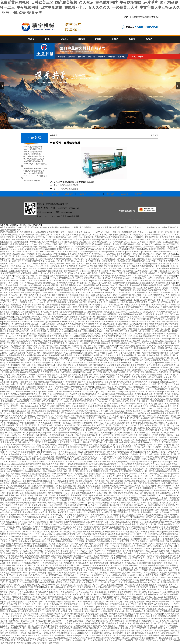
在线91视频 (137, 278)
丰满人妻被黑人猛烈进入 (135, 602)
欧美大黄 (44, 491)
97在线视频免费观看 (37, 474)
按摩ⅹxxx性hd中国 (43, 471)
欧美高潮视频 (66, 259)
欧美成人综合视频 (152, 239)
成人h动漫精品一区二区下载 (134, 297)
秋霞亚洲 (106, 486)
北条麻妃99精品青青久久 (165, 486)
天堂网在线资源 (53, 290)
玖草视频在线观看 (22, 437)
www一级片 (161, 464)
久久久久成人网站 (96, 399)
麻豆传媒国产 (145, 452)
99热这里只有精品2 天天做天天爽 (69, 570)
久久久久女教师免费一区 (67, 329)
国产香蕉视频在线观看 (48, 375)
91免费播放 (109, 329)
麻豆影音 (144, 273)
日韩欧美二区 (136, 454)
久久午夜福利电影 (92, 259)
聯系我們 (149, 39)
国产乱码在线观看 (156, 604)
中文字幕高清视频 (155, 401)
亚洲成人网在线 (96, 421)
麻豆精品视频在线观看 (98, 447)
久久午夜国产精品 (102, 481)
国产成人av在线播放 (19, 394)
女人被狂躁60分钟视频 (75, 295)
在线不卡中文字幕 (77, 384)
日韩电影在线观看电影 (101, 293)
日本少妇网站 (73, 507)
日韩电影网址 (36, 430)
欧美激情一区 (76, 604)
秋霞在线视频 (111, 503)
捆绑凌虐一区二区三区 (32, 442)
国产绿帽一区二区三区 (9, 592)
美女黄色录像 (35, 242)
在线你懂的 (8, 288)
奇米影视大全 (149, 314)
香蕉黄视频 (24, 271)
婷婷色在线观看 (65, 606)
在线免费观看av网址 (101, 360)
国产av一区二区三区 (19, 334)
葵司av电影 (37, 450)
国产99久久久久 (82, 563)
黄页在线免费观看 (103, 384)
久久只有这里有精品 (161, 338)
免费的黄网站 (137, 314)
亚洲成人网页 (75, 297)
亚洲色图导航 (62, 341)
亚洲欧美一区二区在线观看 (116, 488)
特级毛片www (97, 413)
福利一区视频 (167, 635)
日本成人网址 (174, 271)
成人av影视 (106, 433)
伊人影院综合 (117, 433)
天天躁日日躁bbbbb (136, 239)
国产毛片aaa (130, 466)
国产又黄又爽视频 (72, 379)
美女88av (84, 273)
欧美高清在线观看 (8, 425)
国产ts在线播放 (92, 466)
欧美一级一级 (96, 483)
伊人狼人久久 (112, 353)
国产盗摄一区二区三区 (22, 447)
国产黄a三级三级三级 (86, 631)
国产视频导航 (30, 565)
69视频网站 (152, 536)
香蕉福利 (108, 619)
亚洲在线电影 (38, 309)
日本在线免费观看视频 (100, 556)
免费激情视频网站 (64, 469)
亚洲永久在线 (80, 493)
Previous (2, 86)
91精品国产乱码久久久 (81, 254)
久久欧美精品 (85, 242)
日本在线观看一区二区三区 (137, 351)
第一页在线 (74, 546)
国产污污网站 (133, 309)
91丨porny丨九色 (76, 334)
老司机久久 (15, 312)
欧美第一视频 (174, 237)
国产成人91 (148, 421)
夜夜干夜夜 (76, 520)
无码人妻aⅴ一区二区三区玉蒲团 (72, 244)
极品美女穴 (133, 379)
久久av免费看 (16, 512)
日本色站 (108, 633)
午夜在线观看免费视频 (45, 232)
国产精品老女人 (85, 428)
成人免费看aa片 (165, 360)
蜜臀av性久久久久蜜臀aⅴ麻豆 (62, 614)
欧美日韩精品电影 (18, 365)
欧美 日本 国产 (29, 454)
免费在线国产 (18, 549)
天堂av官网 (79, 239)
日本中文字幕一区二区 (112, 435)
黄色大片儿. (110, 244)
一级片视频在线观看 (96, 602)
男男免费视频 (16, 305)
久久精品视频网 (40, 343)
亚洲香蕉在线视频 (124, 254)
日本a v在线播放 (162, 510)
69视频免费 (22, 396)
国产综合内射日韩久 (30, 247)
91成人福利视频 (71, 522)
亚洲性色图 (76, 582)
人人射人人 (93, 283)
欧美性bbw (86, 520)
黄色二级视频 (160, 503)
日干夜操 (156, 433)
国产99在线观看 (95, 288)
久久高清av (127, 278)
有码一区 (113, 317)
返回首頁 (154, 135)
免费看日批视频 (44, 370)
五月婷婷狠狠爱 (60, 302)
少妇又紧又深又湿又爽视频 (46, 338)
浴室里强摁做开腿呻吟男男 (75, 505)
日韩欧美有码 (57, 249)
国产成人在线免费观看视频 (136, 481)
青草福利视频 (120, 387)
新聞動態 (115, 39)
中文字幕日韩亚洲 (79, 401)
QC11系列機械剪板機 (32, 154)
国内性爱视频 (108, 483)
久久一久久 (130, 626)
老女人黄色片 (152, 575)
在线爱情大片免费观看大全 (87, 324)
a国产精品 (50, 365)
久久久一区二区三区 (99, 290)
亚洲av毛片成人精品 (13, 435)
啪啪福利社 (54, 643)
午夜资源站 (6, 614)
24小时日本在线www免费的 (34, 305)
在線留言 (132, 39)
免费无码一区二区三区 (106, 425)
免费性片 (63, 464)
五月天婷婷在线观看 (42, 249)
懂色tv (48, 558)
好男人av (83, 312)
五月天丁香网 (161, 288)
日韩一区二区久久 (63, 520)
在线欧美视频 (11, 389)
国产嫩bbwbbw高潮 (68, 466)
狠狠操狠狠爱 (72, 268)
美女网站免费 (71, 382)
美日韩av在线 (140, 343)
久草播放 (137, 450)
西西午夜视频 (114, 529)
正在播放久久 (53, 628)
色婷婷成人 (89, 358)
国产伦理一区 (116, 565)
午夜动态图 (84, 483)
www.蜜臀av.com (75, 404)
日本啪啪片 (108, 338)
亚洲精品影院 (153, 474)
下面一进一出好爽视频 (20, 529)
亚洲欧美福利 (171, 343)
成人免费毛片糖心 (152, 326)
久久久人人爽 (86, 280)
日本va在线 (13, 626)
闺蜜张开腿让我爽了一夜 (136, 411)
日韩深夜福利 (113, 454)
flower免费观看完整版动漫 (75, 314)
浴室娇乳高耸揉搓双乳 (77, 302)
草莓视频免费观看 (83, 413)
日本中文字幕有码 (172, 544)
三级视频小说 (25, 411)
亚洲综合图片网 (129, 360)
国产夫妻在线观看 (156, 404)
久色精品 (16, 370)
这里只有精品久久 (28, 302)
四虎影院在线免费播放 (73, 532)
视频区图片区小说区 (133, 290)
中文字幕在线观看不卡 (95, 249)
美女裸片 (54, 396)
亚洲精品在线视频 (151, 594)
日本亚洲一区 (17, 614)
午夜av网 (63, 500)
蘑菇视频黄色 (73, 635)
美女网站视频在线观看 (87, 394)
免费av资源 (149, 425)
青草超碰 (164, 266)
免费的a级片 (85, 599)
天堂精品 (14, 551)
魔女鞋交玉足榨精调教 (48, 244)
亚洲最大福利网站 (118, 428)
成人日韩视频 (128, 394)
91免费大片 (148, 491)
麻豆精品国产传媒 (76, 346)
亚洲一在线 (44, 614)
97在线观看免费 (170, 276)
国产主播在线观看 (75, 495)
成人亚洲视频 (118, 491)
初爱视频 (165, 353)
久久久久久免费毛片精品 (122, 293)
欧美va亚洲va (98, 619)
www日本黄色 (50, 273)
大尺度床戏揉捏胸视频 (52, 450)
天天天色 (101, 394)
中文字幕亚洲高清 (71, 271)
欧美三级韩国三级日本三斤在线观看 (102, 268)
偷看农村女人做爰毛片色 (166, 283)
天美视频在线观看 (50, 539)
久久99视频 (109, 442)
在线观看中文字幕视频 (90, 235)
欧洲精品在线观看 (133, 621)
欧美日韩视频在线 (101, 351)
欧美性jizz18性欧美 (120, 302)
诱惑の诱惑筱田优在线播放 (129, 268)
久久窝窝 (65, 331)
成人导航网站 (122, 244)
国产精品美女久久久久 (102, 416)
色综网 (106, 638)
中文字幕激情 (6, 544)
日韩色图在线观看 (149, 495)
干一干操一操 (134, 512)
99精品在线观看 (23, 401)
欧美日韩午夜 (92, 590)
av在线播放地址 (7, 505)
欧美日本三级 (103, 256)
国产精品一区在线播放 (126, 259)
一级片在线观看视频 (101, 280)
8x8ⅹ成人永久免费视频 (112, 288)
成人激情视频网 (159, 247)
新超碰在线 (104, 570)
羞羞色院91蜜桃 (153, 355)
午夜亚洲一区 (146, 338)
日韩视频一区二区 (165, 249)
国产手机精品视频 (22, 317)
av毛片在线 (27, 252)
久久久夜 (126, 408)
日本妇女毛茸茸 (27, 418)
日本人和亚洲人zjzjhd (127, 389)
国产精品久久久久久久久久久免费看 (24, 462)
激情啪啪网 (172, 573)
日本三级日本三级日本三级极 (49, 638)
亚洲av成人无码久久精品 (105, 358)
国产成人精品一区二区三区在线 (64, 353)
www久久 (81, 261)
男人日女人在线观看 (112, 237)
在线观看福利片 (10, 326)
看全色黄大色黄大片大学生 (142, 478)
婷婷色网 (142, 355)
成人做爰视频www (29, 293)
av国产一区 (116, 295)
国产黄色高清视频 (39, 544)
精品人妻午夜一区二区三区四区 (129, 312)
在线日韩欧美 (124, 478)
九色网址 (142, 437)
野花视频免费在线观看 (158, 382)
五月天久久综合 (159, 527)
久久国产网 (64, 367)
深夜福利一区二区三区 (13, 481)
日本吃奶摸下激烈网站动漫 (31, 285)
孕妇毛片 (39, 319)
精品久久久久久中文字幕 (13, 249)
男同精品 (7, 324)
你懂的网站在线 (85, 336)
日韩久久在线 (106, 363)
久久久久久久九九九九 (112, 355)
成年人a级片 (68, 590)
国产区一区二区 (10, 348)
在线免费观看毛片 (146, 462)
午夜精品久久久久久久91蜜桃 (27, 341)
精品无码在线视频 (161, 534)
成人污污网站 (111, 249)
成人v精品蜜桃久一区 (57, 621)
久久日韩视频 (13, 314)
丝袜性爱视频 (159, 435)
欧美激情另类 (7, 273)
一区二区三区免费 (48, 602)
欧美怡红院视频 (122, 324)
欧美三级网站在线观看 (70, 372)
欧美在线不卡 (143, 242)
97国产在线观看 (144, 322)
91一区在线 (92, 488)
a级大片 (83, 507)
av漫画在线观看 (107, 611)
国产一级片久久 (170, 254)
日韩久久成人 (78, 259)
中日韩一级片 (49, 319)
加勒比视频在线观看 (52, 355)
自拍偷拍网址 (6, 580)
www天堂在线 (6, 302)
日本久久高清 (43, 278)
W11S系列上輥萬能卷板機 (34, 171)
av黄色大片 (99, 334)
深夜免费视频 (20, 276)
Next (178, 86)
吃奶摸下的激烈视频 (91, 307)
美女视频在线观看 (67, 322)
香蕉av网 (137, 592)
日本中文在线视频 (68, 326)
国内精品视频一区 (112, 568)
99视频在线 (51, 573)
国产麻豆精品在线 (76, 341)
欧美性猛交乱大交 (171, 389)
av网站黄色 (150, 387)
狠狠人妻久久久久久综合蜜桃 (157, 399)
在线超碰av (50, 413)
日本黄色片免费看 (162, 462)
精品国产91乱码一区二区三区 (96, 529)
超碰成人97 (33, 423)
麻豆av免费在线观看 (142, 336)
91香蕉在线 (12, 355)
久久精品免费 (169, 614)
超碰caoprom (85, 271)
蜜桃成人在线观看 (39, 411)
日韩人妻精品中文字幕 (101, 331)
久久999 (16, 302)
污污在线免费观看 (140, 293)
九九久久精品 (165, 469)
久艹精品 (11, 457)
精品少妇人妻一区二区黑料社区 (69, 319)
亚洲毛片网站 (22, 457)
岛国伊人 (119, 553)
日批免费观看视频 (28, 464)
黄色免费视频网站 (131, 273)
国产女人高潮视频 (27, 592)
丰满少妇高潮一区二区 (32, 377)
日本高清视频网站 (14, 517)
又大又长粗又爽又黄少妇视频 (159, 365)
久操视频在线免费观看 (38, 334)
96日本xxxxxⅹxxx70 (44, 454)
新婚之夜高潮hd (141, 384)
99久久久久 (112, 452)
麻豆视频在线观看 (120, 413)
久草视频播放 (84, 252)
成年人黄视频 (87, 351)
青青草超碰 (36, 483)
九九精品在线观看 (134, 515)
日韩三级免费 (119, 338)
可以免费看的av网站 (114, 536)
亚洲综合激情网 (35, 587)
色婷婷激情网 (102, 317)
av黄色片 (140, 587)
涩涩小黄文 (51, 488)
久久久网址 (162, 312)
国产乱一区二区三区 (24, 280)
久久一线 (57, 454)
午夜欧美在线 (100, 353)
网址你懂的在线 (144, 261)
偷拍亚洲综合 (32, 276)
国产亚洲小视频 (70, 486)
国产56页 (176, 474)
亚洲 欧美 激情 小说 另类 (76, 408)
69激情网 (125, 529)
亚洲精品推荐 (80, 377)
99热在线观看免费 (13, 440)
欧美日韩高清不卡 (57, 623)
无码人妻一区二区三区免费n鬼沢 (24, 399)
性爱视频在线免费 (92, 239)
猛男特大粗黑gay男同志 (103, 616)
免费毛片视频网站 (95, 312)
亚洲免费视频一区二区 (121, 440)
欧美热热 (146, 264)
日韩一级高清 (13, 590)
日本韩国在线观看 (46, 459)
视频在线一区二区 (122, 430)
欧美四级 (167, 563)
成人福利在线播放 (157, 522)
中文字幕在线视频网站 (114, 305)
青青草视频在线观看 (103, 379)
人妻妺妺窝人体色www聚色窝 (71, 358)
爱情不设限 (20, 491)
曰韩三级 (131, 587)
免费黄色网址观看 (139, 377)
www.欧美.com (95, 346)
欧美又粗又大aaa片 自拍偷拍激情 (101, 553)
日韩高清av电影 (7, 360)
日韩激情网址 (37, 421)
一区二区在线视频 (98, 297)
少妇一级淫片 (97, 599)
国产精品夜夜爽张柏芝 (30, 440)
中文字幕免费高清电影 (96, 377)
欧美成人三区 (39, 575)
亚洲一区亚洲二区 (63, 232)
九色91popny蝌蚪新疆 (34, 283)
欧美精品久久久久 (140, 382)
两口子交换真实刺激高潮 (140, 235)
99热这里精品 (127, 271)
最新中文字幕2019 (165, 375)
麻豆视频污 (86, 633)
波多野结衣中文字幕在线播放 (15, 534)
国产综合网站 (41, 621)
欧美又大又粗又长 (84, 264)
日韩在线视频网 (106, 457)
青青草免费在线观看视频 (49, 276)
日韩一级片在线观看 (63, 288)
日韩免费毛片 (47, 546)
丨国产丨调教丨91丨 (15, 283)
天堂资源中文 (139, 457)
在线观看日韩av (85, 522)
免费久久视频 (55, 541)
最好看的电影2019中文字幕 (125, 261)
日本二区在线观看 (52, 256)
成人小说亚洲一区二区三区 (168, 372)
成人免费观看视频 (18, 346)
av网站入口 (17, 469)
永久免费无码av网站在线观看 (60, 553)
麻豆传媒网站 (28, 481)
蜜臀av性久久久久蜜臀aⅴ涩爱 (117, 541)
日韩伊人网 (10, 351)
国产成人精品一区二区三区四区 (63, 264)
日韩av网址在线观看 (37, 609)
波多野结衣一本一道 (102, 462)
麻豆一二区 (130, 604)
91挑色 (12, 266)
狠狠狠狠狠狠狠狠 (34, 254)
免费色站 (84, 283)
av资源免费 (86, 536)
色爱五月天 (171, 297)
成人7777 (161, 495)
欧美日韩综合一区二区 (92, 247)
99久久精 (101, 505)
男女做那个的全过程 (161, 447)
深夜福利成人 (163, 408)
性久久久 (28, 536)
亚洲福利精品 (174, 611)
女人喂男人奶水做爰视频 (61, 370)
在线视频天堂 (120, 483)
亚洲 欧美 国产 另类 (166, 575)
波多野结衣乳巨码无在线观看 (66, 242)
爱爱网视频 (55, 348)
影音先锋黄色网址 (64, 399)
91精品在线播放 (42, 522)
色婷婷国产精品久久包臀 (164, 500)
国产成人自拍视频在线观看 (111, 585)
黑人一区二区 (96, 389)
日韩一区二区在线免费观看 (60, 491)
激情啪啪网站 (87, 348)
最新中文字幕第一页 (137, 488)
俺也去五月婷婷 (160, 491)
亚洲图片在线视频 (72, 273)
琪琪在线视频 (43, 445)
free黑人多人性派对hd (55, 261)
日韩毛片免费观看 (37, 389)
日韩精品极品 (14, 510)
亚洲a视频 (164, 237)
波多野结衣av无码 (86, 387)
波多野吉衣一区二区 (81, 594)
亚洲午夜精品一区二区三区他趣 (22, 621)
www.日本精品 (110, 254)
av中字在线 (147, 430)
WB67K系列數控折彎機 (33, 152)
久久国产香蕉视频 (120, 379)
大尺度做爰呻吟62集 (166, 536)
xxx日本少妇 (136, 256)
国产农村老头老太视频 (70, 276)
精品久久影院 (36, 437)
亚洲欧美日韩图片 (33, 235)
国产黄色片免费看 (25, 355)
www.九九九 (67, 527)
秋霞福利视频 (134, 614)
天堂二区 (107, 302)
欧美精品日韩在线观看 (170, 307)
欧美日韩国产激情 (129, 232)
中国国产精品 (57, 536)
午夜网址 (28, 249)
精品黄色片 (108, 348)
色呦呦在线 (141, 346)
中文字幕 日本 (53, 384)
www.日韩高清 (170, 244)
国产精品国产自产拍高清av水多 (105, 498)
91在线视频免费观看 (135, 387)
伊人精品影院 (116, 360)
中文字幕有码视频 (154, 541)
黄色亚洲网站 (70, 261)
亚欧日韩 (108, 382)
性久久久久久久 (72, 462)
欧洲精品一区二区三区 (158, 384)
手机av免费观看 (86, 462)
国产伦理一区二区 (172, 232)
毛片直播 (116, 343)
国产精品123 (134, 580)
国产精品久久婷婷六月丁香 (68, 283)
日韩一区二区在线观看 (119, 285)
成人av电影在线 (157, 556)
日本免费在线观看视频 (38, 408)
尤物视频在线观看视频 (77, 338)
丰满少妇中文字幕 (122, 442)
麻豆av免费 (166, 580)
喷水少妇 (161, 300)
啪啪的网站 (154, 237)
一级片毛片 (38, 495)
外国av (11, 539)
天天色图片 (92, 505)
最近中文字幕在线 (112, 546)
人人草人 (38, 635)
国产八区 (154, 271)
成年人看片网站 (56, 522)
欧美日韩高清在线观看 (73, 392)
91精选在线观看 (156, 532)
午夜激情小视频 (67, 551)
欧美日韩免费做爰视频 (136, 416)
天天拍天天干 (170, 404)
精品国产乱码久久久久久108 (74, 638)
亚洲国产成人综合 (54, 590)
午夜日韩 (160, 348)
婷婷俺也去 (124, 235)
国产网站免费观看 (155, 377)
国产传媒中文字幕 (93, 261)
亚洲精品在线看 (144, 599)
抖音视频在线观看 (120, 239)
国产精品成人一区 (168, 355)
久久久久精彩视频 (151, 370)
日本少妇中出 (71, 360)
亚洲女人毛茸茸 (131, 305)
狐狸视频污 (88, 416)
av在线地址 (54, 626)
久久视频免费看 (160, 421)
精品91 (116, 505)
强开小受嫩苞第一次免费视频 (39, 351)
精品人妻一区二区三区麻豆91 (48, 266)
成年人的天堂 (47, 483)
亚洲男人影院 (18, 413)
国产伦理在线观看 (11, 319)
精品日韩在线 (148, 290)
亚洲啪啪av (38, 355)
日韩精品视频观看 (119, 575)
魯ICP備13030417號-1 (137, 220)
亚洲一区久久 (138, 363)
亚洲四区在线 (9, 561)
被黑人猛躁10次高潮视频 (52, 271)
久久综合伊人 (147, 244)
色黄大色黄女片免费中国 (58, 336)
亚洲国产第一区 (10, 242)
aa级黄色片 (158, 244)
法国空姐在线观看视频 (140, 423)
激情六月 (82, 382)
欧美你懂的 (80, 249)
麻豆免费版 (61, 307)
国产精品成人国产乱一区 (35, 307)
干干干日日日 (169, 261)
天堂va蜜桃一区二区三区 (133, 288)
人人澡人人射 (60, 363)
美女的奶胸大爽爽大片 (123, 348)
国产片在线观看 (54, 411)
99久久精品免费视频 (91, 510)
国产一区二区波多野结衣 (153, 278)
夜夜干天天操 (39, 261)
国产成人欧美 (20, 360)
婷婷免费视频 (7, 387)
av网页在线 (31, 278)
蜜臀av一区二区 (41, 418)
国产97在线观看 (60, 346)
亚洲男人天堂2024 (159, 452)
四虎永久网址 (132, 483)
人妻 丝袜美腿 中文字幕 (134, 326)
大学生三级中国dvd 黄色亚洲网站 (60, 474)
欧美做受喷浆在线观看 (34, 416)
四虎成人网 (35, 563)
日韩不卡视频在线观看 (145, 510)
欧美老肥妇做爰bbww (161, 259)
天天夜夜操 (146, 512)
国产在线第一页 (26, 329)
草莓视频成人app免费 (43, 322)
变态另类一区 (48, 239)
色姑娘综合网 (69, 563)
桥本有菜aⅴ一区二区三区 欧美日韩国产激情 (112, 423)
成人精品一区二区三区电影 (14, 259)
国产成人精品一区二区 (153, 254)
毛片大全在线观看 (92, 433)
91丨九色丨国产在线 (21, 237)
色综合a (63, 256)
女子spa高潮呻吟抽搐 (134, 491)
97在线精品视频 (124, 503)
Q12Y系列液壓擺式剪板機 (34, 156)
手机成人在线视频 (107, 324)
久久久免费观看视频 (69, 428)
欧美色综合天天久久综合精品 (139, 247)
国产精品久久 (142, 524)
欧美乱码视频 (19, 235)
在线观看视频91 (75, 464)
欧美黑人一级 (123, 319)
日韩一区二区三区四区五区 (150, 358)
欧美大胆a (114, 471)
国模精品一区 (115, 510)
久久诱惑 (58, 387)
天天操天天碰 (86, 616)
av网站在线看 (106, 239)
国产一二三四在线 (80, 288)
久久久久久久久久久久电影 (27, 264)
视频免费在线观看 (157, 324)
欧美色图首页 (93, 507)
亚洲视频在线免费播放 (92, 355)
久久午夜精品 (50, 309)
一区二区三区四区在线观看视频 (14, 239)
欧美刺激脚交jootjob (34, 539)
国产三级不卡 (68, 377)
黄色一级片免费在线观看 (137, 266)
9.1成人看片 (24, 631)
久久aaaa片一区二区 (45, 302)
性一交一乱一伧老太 (62, 401)
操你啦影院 (145, 418)
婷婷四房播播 (14, 293)
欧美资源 (13, 322)
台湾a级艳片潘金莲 (56, 597)
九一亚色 (158, 488)
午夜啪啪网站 (98, 522)
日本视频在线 (23, 331)
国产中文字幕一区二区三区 (121, 336)
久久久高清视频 (103, 408)
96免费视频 (5, 597)
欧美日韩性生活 (170, 471)
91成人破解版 (24, 488)
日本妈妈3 (97, 336)
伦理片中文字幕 (71, 568)
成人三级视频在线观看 (143, 445)
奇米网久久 (33, 375)
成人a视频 (42, 404)
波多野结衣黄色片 (13, 633)
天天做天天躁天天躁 (88, 256)
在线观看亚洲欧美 (41, 280)
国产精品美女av (140, 505)
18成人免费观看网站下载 (68, 481)
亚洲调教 (14, 483)
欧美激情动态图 (98, 536)
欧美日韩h (23, 408)
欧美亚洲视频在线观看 (111, 322)
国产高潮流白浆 (103, 406)
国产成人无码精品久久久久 (161, 406)
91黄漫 (6, 322)
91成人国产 (55, 466)
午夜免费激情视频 (40, 640)
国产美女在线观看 (60, 351)
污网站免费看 (38, 252)
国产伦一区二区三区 (159, 623)
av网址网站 (153, 469)
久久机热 (176, 370)
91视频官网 (36, 401)
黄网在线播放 (23, 242)
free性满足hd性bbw (25, 348)
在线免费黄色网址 (27, 232)
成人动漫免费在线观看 (132, 551)
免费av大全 (21, 256)
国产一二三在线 (29, 616)
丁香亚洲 (156, 568)
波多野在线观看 (73, 235)
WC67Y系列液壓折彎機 (33, 147)
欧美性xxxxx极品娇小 (137, 413)
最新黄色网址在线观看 (93, 237)
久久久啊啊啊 (48, 242)
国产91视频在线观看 (47, 399)
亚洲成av (169, 331)
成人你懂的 (83, 375)
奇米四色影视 (109, 312)
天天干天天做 (16, 616)
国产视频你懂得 (145, 435)
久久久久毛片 (132, 527)
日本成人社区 (134, 367)
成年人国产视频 (105, 283)
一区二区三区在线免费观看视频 (102, 375)
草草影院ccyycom (167, 367)
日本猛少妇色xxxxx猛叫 (47, 293)
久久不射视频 (171, 295)
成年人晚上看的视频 (127, 346)
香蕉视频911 (58, 314)
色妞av (133, 442)
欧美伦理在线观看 (24, 392)
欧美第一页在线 (137, 319)
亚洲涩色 (62, 510)
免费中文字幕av (103, 285)
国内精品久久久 (68, 411)
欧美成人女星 (18, 493)
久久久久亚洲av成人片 (57, 517)
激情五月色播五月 (82, 290)
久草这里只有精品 (61, 483)
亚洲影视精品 (66, 423)
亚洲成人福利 (145, 433)
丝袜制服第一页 (127, 343)
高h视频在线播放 (135, 249)
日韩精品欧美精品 (86, 353)
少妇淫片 (81, 466)
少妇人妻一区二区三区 (142, 447)
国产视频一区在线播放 (108, 590)
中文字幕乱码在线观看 (64, 239)
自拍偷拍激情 (6, 309)
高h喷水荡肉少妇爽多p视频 (36, 493)
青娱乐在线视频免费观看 (155, 334)
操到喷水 (116, 384)
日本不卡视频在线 (74, 307)
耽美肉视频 (157, 389)
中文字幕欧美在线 (145, 442)
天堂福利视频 (46, 549)
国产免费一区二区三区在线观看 (24, 268)
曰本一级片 (142, 401)
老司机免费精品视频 (70, 454)
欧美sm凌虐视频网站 (51, 285)
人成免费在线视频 (141, 271)
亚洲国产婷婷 (26, 524)
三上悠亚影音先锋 (97, 503)
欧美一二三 (28, 336)
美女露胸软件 (148, 256)
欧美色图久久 (91, 606)
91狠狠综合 (49, 561)
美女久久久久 (134, 495)
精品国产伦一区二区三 (27, 445)
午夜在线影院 (73, 256)
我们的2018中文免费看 (139, 324)
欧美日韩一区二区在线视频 (161, 638)
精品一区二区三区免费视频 (14, 353)
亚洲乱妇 (28, 261)
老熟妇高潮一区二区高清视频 (77, 278)
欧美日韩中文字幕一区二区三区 (43, 237)
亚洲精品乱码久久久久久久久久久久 (16, 500)
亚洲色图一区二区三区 (154, 597)
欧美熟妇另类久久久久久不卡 (111, 273)
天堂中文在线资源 (20, 609)
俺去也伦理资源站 (48, 594)
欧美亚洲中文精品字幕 (52, 377)
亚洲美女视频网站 (122, 365)
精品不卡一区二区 (21, 387)
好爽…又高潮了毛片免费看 (75, 418)
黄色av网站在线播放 (24, 343)
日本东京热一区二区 (106, 401)
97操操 (142, 498)
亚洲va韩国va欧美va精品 (93, 561)
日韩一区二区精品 (75, 237)
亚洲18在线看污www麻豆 (147, 360)
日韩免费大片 (174, 440)
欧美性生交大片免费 (147, 305)
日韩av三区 (64, 384)
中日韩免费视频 (7, 338)
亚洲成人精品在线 (170, 590)
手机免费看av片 (145, 568)
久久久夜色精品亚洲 (69, 266)
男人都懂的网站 (19, 309)
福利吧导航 (20, 539)
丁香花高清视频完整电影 (58, 334)
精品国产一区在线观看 (91, 343)
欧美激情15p (172, 421)
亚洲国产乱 (139, 597)
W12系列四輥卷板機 (32, 181)
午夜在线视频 (24, 483)
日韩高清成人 (87, 367)
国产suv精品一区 (16, 295)
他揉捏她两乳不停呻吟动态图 (108, 631)
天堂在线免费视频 (48, 341)
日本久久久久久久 (88, 406)
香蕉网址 (159, 544)
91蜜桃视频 (28, 575)
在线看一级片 (27, 633)
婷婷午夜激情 (11, 396)
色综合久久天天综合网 (28, 551)
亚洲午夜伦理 (142, 604)
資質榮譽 (98, 39)
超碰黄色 (59, 457)
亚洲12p (55, 322)
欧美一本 (112, 447)
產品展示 (65, 39)
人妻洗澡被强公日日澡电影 (69, 442)
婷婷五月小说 (154, 266)
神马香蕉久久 (162, 505)
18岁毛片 (123, 353)
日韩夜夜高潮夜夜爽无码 (145, 283)
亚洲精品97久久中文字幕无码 (116, 399)
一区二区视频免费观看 (94, 621)
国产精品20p (118, 326)
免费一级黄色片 (56, 486)
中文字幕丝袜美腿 (57, 278)
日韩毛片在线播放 (71, 312)
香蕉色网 (105, 471)
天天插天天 (173, 382)
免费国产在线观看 (14, 377)
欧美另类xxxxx (50, 283)
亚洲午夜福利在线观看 (29, 582)
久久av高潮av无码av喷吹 (50, 326)
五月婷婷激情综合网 (55, 478)
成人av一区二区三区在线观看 (150, 471)
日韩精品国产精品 (99, 252)
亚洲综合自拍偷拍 (144, 259)
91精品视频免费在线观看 (126, 401)
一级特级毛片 (116, 396)
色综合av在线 (48, 363)
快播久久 (84, 276)
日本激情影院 (93, 314)
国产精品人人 (97, 254)
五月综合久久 (69, 249)
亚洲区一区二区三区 (53, 252)
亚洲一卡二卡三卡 (124, 425)
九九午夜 (165, 507)
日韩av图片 (67, 254)
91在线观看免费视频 (49, 358)
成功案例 (81, 39)
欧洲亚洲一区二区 (107, 459)
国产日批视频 (18, 565)
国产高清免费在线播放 (95, 244)
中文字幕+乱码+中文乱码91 (109, 300)
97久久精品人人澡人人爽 (26, 638)
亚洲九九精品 (170, 278)
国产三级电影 (173, 621)
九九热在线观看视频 (154, 392)
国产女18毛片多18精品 (118, 367)
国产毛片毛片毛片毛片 (171, 336)
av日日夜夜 (163, 271)
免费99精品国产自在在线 (123, 283)
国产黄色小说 (120, 266)
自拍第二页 (51, 307)
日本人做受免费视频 (118, 556)
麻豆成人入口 (151, 363)
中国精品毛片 (91, 430)
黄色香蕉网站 (60, 635)
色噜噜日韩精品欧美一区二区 (67, 305)
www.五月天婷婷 (16, 336)
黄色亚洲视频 (111, 264)
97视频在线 (138, 254)
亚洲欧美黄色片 (83, 326)
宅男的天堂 (121, 252)
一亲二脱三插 (171, 300)
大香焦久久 (153, 561)
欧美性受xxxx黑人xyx (91, 582)
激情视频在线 (21, 561)
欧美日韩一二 (50, 469)
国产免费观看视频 (126, 493)
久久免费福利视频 (108, 259)
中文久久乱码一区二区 (156, 297)
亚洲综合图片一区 (129, 300)
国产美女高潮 (171, 517)
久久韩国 (50, 305)
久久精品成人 (11, 331)
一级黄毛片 (170, 435)
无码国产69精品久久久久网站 (40, 314)
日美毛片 (70, 549)
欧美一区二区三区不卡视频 (119, 370)
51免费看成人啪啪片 (170, 568)
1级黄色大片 (112, 377)
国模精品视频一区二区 (152, 317)
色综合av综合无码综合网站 (133, 558)
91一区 (19, 252)
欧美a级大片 (48, 297)
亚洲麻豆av (57, 565)
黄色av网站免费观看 (78, 488)
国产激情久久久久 (134, 252)
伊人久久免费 (77, 232)
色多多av (80, 433)
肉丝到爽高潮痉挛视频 (154, 563)
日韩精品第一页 (55, 503)
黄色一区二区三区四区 (81, 293)
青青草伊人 (163, 423)
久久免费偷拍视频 (152, 307)
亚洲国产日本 (122, 358)
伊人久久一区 (34, 602)
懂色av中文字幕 (40, 517)
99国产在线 (138, 421)
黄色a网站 (47, 430)
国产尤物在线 (47, 235)
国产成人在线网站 (111, 372)
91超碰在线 (139, 307)
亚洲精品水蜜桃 (67, 290)
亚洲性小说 (58, 312)
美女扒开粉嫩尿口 (110, 389)
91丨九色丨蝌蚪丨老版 (109, 235)
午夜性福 (86, 331)
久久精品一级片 (162, 314)
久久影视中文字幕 (95, 418)
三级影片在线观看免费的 (55, 382)
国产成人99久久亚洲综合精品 (48, 592)
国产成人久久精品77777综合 (161, 553)
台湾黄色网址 (101, 454)
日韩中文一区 (136, 430)
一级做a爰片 (59, 425)
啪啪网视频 (138, 348)
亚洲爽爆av (20, 459)
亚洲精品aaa (149, 288)
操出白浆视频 (70, 534)
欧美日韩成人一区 (129, 237)
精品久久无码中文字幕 (52, 254)
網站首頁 (31, 39)
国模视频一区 (32, 259)
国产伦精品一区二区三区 (61, 616)
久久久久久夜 (59, 235)
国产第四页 (175, 399)
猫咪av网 (101, 488)
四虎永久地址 (32, 346)
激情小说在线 (86, 305)
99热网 (27, 413)
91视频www (21, 266)
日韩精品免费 (143, 237)
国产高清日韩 (116, 408)
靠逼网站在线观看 (61, 546)
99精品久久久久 (73, 406)
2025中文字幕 (43, 452)
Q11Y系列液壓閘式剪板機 (34, 159)
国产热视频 (133, 358)
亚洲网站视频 (137, 370)
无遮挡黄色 (142, 561)
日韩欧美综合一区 (162, 631)
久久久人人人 (106, 307)
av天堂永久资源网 (162, 256)
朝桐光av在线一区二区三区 (161, 242)
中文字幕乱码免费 (138, 408)
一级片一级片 (162, 305)
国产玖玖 (127, 392)
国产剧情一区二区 (18, 466)
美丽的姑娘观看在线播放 (162, 264)
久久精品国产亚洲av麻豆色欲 (125, 242)
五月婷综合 (78, 527)
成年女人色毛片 (76, 512)
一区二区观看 (98, 264)
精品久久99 (96, 326)
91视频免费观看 (50, 421)
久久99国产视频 (64, 293)
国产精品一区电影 (144, 389)
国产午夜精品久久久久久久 (134, 396)
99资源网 (78, 549)
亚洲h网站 (153, 570)
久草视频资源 (107, 261)
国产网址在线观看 (70, 387)
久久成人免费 (46, 440)
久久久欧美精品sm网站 (87, 300)
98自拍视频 (40, 481)
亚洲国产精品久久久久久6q (163, 235)
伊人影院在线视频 (117, 351)
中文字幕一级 (16, 300)
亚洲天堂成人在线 (160, 430)
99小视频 (52, 544)
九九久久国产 (172, 503)
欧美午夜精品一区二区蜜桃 (45, 329)
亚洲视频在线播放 (73, 343)
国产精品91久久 (42, 626)
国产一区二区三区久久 (164, 425)
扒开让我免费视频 (138, 541)
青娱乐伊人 (37, 585)
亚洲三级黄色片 (128, 510)
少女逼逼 (23, 314)
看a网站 (109, 505)
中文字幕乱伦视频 (93, 322)
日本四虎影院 (80, 365)
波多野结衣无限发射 (58, 498)
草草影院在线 (168, 396)
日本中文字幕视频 (18, 278)
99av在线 (154, 423)
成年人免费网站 (150, 249)
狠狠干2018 (90, 295)
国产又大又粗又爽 (20, 553)
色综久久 (73, 300)
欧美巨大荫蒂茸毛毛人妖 (122, 341)
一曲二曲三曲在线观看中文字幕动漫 (106, 232)
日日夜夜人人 (51, 481)
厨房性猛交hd (45, 462)
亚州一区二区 (75, 367)
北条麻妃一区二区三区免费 (121, 406)
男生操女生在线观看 (34, 532)
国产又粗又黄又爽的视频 (49, 259)
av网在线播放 (67, 541)
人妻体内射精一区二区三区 (66, 587)
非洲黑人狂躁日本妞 (123, 329)
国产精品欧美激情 (95, 302)
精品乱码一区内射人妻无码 (46, 507)
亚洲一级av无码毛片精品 (167, 363)
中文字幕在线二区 (25, 322)
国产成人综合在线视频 (86, 425)
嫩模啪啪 (100, 524)
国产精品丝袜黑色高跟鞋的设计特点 (28, 273)
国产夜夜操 (156, 336)
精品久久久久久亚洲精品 (31, 363)
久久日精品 (148, 454)
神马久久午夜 (23, 389)
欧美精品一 (15, 382)
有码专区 (105, 411)
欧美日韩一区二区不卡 (152, 539)
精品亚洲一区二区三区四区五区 (28, 297)
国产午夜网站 (153, 411)
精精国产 (82, 268)
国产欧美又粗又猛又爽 (160, 418)
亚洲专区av (106, 440)
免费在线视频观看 (129, 355)
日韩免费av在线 (134, 353)
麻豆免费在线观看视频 (122, 363)
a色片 (29, 309)
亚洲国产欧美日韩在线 (96, 365)
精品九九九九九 (83, 435)
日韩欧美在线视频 (69, 450)
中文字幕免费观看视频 (112, 278)
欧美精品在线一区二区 (49, 247)
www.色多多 (147, 252)
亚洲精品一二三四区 (151, 551)
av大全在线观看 (52, 389)
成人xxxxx (31, 266)
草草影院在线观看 (100, 370)
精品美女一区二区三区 (142, 341)
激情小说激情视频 (21, 288)
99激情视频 (127, 606)
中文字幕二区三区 (140, 329)
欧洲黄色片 (5, 365)
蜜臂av (4, 457)
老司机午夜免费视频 (38, 631)
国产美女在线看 (161, 290)
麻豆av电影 (83, 476)
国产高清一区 (58, 379)
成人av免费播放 (34, 239)
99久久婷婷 (42, 300)
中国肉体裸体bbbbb (94, 638)
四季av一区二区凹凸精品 (88, 573)
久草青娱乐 (153, 606)
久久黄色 (105, 336)
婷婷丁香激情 (135, 529)
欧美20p (44, 435)
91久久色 (68, 515)
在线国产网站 (159, 295)
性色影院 (108, 334)
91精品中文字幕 (119, 416)
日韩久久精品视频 (58, 406)
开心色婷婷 (28, 517)
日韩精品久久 (23, 326)
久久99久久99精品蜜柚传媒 (150, 565)
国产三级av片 (46, 312)
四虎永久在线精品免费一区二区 (151, 232)
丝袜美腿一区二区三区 (158, 273)
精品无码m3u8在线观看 (169, 594)
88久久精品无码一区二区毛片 (115, 418)
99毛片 (55, 430)
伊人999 (25, 358)
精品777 (87, 232)
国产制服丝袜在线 (47, 570)
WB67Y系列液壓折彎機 (33, 149)
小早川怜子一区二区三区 (120, 256)
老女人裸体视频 (105, 466)
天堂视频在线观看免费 (100, 565)
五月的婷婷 (5, 628)
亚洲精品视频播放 (8, 401)
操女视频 (110, 365)
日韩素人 (160, 476)
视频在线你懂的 (50, 510)
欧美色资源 (13, 631)
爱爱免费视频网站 (45, 268)
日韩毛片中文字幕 (20, 423)
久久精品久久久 (54, 331)
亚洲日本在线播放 (70, 252)
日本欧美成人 (161, 309)
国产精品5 (156, 619)
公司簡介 (48, 39)
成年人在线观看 (41, 336)
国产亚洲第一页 (12, 507)
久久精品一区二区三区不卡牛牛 (72, 430)
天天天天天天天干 (41, 348)
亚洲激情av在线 (93, 363)
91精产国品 (153, 293)
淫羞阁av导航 (6, 235)
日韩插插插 (117, 462)
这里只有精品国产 (27, 319)
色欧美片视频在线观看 (151, 353)
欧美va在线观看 (87, 379)
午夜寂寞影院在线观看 (76, 363)
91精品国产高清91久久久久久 (91, 329)
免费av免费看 (167, 280)
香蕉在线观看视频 (69, 285)
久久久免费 (148, 394)
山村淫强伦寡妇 (157, 331)
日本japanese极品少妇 (162, 445)
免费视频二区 (134, 418)
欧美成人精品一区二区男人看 (165, 341)
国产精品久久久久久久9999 (27, 244)
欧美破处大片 (34, 358)
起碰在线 (81, 486)
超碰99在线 (156, 322)
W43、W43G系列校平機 (33, 173)
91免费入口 (151, 408)
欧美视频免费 (86, 437)
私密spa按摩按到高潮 (85, 580)
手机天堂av (168, 488)
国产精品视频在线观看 (10, 524)
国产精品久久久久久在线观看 (150, 276)
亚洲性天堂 (92, 401)
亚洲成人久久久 (149, 312)
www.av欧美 (172, 549)
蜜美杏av (23, 590)
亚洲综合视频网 (98, 319)
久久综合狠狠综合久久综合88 (129, 264)
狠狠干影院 (71, 447)
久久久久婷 (49, 416)
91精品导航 (44, 264)
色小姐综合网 (6, 568)
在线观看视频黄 (156, 285)
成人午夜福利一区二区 (113, 404)
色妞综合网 (45, 556)
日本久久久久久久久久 (66, 324)
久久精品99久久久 (14, 604)
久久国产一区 (106, 242)
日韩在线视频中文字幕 (30, 312)
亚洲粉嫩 (96, 242)
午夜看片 (36, 392)
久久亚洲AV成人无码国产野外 (16, 379)
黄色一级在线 (59, 268)
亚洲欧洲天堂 (94, 276)
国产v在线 (133, 471)
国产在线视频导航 (39, 503)
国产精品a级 (98, 442)
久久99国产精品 (19, 254)
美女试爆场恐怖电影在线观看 (42, 288)
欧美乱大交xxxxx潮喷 (100, 271)
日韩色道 (139, 626)
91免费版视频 (125, 314)
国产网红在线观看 (56, 493)
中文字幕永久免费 (31, 295)
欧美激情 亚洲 (74, 351)
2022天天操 (63, 338)
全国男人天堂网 (29, 300)
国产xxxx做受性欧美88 (70, 437)
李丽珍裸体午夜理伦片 (163, 252)
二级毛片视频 (96, 278)
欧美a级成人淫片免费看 (151, 428)
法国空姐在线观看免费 (151, 635)
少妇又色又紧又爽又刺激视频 (144, 375)
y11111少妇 (80, 322)
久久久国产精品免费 (123, 421)
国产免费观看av (171, 597)
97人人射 (73, 336)
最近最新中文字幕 (114, 609)
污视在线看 (155, 367)
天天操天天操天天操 (17, 478)
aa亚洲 (54, 558)
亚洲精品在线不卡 (123, 375)
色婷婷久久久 (167, 520)
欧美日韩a (116, 628)
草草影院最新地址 (148, 372)
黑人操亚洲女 (32, 459)
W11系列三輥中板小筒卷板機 (35, 169)
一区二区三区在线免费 (65, 413)
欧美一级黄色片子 (61, 297)
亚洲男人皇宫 (71, 394)
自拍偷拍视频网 (36, 387)
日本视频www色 (87, 609)
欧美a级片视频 (134, 244)
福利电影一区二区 (16, 261)
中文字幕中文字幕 (116, 290)
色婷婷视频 (149, 626)
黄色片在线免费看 (22, 430)
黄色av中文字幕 (12, 285)
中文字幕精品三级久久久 (71, 355)
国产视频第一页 (142, 640)
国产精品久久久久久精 (158, 440)
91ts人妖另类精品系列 (86, 285)
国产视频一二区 (58, 360)
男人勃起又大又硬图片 (39, 643)
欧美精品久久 (12, 488)
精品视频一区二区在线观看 (70, 247)
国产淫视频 (122, 249)
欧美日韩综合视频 (114, 394)
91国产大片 (64, 512)
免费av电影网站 (15, 454)
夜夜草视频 (62, 237)
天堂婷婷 (163, 573)
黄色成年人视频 (152, 457)
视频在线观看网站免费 (9, 232)
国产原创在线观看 (117, 604)
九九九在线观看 (142, 532)
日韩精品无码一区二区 (134, 577)
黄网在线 (121, 452)
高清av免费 (106, 343)
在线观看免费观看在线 (10, 418)
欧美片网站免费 (133, 338)
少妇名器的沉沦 (17, 307)
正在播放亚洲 (82, 447)
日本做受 (86, 297)
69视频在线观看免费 (65, 309)
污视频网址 (124, 507)
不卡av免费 (44, 406)
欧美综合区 (5, 466)
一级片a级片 (151, 558)
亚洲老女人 (35, 529)
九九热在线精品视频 (35, 256)
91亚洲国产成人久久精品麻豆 (114, 247)
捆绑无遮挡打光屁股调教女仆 (156, 319)
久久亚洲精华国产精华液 (145, 493)
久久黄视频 (151, 343)
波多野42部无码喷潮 (12, 450)
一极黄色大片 (98, 305)
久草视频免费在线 (35, 561)
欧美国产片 (15, 406)
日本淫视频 (89, 334)
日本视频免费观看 (114, 297)
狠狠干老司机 (99, 309)
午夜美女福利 (25, 421)
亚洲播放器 (74, 280)
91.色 (5, 587)
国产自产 (138, 394)
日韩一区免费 (76, 561)
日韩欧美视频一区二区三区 (121, 280)
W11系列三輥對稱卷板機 (33, 161)
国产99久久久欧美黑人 (158, 640)
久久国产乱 (31, 353)
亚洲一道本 (90, 384)
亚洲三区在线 (11, 445)
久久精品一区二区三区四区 (34, 606)
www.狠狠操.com (173, 416)
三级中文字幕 (157, 261)
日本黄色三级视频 (103, 295)
